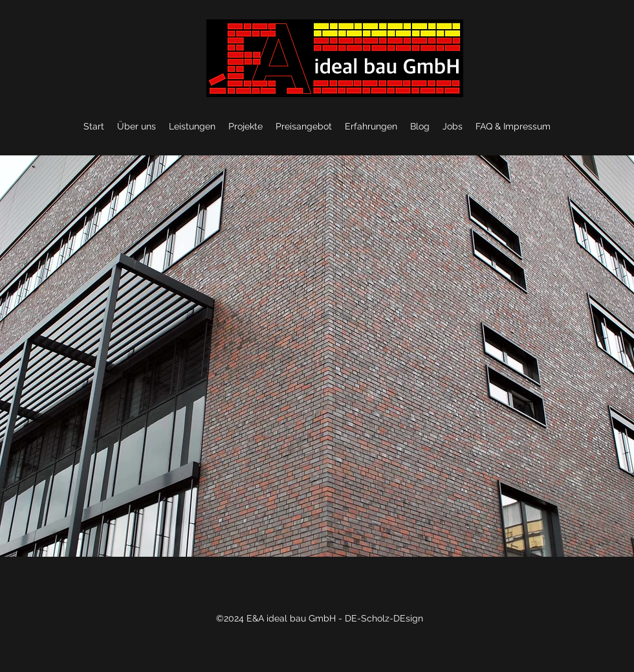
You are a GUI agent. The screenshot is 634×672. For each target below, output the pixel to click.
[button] (317, 356)
